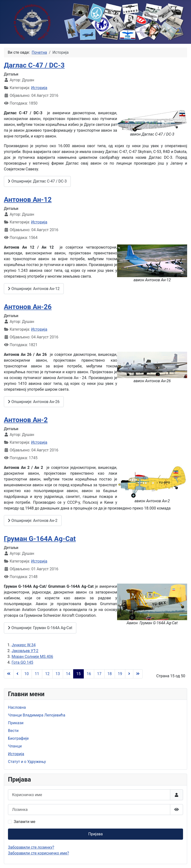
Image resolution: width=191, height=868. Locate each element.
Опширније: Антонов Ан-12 (34, 289)
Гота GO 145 (22, 662)
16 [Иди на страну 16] (89, 674)
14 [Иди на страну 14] (68, 674)
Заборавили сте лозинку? (31, 847)
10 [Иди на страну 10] (27, 674)
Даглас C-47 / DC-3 (34, 65)
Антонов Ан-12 (28, 200)
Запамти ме (25, 822)
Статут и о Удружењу (27, 762)
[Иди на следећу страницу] (129, 674)
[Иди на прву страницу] (9, 674)
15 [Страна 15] (78, 674)
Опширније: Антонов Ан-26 (34, 402)
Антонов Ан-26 (28, 307)
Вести (13, 731)
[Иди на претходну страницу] (17, 674)
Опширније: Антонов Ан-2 (33, 521)
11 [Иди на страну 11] (37, 674)
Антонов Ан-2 (26, 420)
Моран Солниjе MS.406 (32, 657)
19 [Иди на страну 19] (120, 674)
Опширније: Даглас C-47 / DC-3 (37, 181)
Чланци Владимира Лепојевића (37, 715)
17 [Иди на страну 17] (99, 674)
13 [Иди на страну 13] (58, 674)
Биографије (18, 738)
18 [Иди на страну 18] (110, 674)
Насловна (17, 707)
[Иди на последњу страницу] (138, 674)
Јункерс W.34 (24, 645)
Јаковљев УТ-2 (25, 651)
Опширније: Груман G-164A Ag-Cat (40, 628)
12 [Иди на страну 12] (47, 674)
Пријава (95, 834)
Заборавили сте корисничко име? (39, 853)
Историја (39, 88)
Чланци (15, 746)
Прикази (16, 723)
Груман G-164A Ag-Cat (40, 539)
